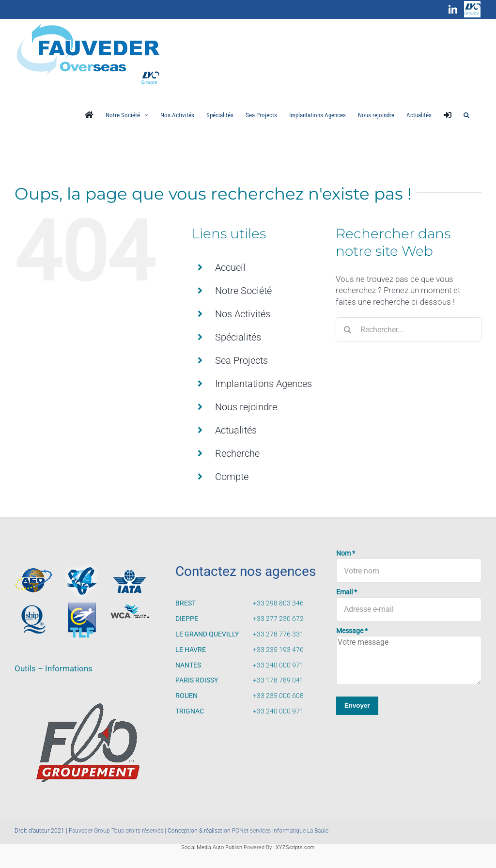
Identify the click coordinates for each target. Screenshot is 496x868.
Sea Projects (241, 360)
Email (347, 592)
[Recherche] (348, 329)
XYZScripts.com (295, 847)
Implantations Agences (263, 384)
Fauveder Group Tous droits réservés (116, 831)
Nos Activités (243, 314)
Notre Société (243, 291)
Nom (346, 553)
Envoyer (357, 705)
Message (352, 631)
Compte (232, 477)
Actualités (236, 430)
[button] (466, 115)
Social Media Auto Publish (212, 847)
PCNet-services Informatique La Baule (280, 831)
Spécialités (238, 337)
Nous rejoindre (246, 407)
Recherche (237, 453)
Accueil (230, 267)
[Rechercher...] (409, 329)
